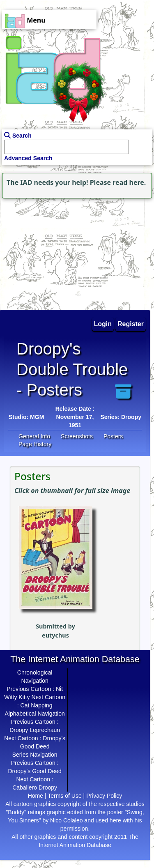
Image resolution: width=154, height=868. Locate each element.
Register (131, 324)
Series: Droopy (121, 417)
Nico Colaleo (66, 820)
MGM (37, 417)
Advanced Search (28, 158)
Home (36, 796)
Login (103, 324)
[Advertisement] (51, 252)
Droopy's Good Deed (34, 771)
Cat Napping (37, 705)
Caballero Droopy (35, 787)
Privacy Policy (104, 796)
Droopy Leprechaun (35, 730)
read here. (129, 182)
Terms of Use (64, 796)
